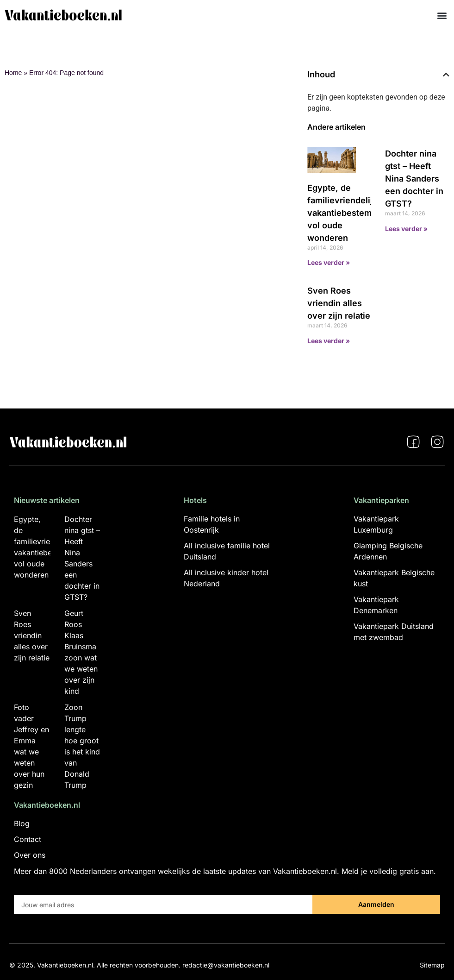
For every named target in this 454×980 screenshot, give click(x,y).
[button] (442, 15)
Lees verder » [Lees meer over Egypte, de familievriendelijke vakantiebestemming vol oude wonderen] (329, 262)
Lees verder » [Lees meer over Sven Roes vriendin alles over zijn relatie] (329, 341)
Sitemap (432, 965)
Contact (28, 839)
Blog (22, 823)
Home (13, 73)
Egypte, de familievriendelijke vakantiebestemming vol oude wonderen (349, 213)
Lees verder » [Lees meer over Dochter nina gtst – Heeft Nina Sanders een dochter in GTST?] (406, 229)
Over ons (30, 855)
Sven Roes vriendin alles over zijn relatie (339, 303)
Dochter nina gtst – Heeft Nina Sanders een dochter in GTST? (414, 179)
